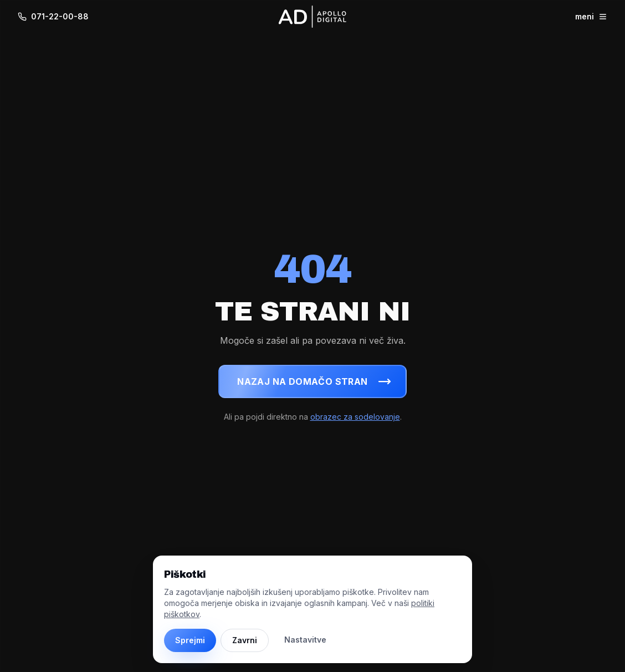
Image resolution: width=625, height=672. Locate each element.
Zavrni (245, 640)
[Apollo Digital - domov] (312, 17)
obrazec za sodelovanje (355, 417)
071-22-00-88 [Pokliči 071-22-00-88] (53, 16)
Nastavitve (305, 640)
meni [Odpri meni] (591, 16)
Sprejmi (190, 640)
